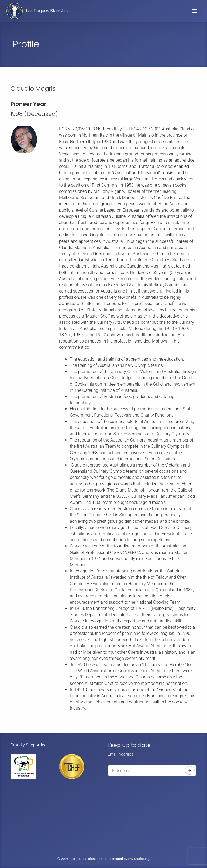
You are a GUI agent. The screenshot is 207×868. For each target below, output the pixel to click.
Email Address (120, 754)
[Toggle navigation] (195, 11)
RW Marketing (139, 859)
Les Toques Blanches (38, 11)
